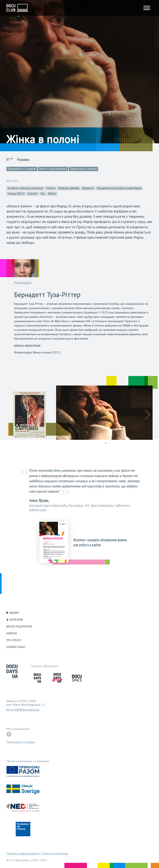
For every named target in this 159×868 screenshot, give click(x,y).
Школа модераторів (19, 626)
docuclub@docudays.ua (23, 710)
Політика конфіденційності (23, 853)
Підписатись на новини (21, 742)
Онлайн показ (16, 647)
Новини (12, 633)
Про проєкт (14, 640)
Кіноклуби (16, 620)
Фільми (14, 613)
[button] (61, 415)
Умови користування (55, 853)
